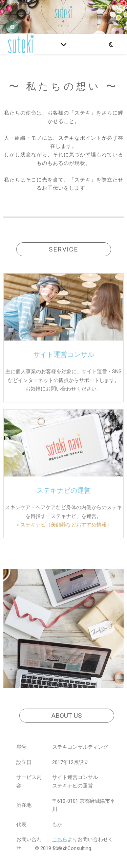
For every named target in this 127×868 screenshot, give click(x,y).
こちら (60, 839)
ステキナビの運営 (64, 490)
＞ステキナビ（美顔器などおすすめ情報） (63, 525)
